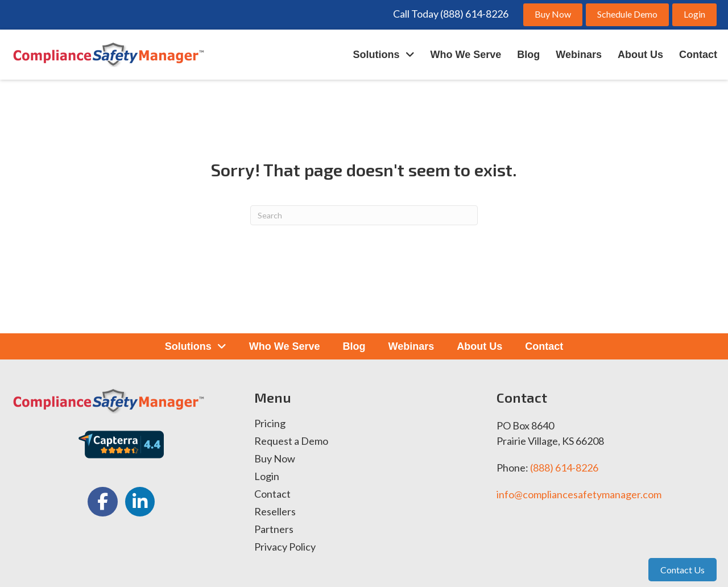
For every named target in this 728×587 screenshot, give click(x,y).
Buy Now (275, 459)
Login (267, 477)
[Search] (364, 215)
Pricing (270, 424)
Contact (272, 494)
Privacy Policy (285, 547)
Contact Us (682, 570)
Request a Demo (291, 441)
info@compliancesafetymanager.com (579, 494)
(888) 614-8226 (564, 468)
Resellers (275, 512)
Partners (274, 530)
